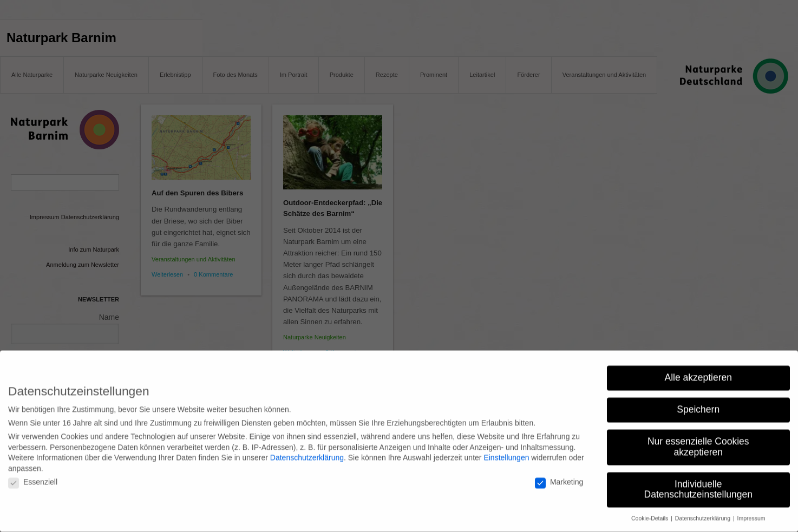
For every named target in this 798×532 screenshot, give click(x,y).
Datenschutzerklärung (307, 452)
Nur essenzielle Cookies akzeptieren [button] (698, 441)
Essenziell (33, 476)
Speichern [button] (698, 404)
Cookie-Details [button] (650, 513)
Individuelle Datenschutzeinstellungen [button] (698, 483)
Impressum (751, 513)
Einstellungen (506, 452)
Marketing (559, 476)
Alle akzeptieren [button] (698, 372)
